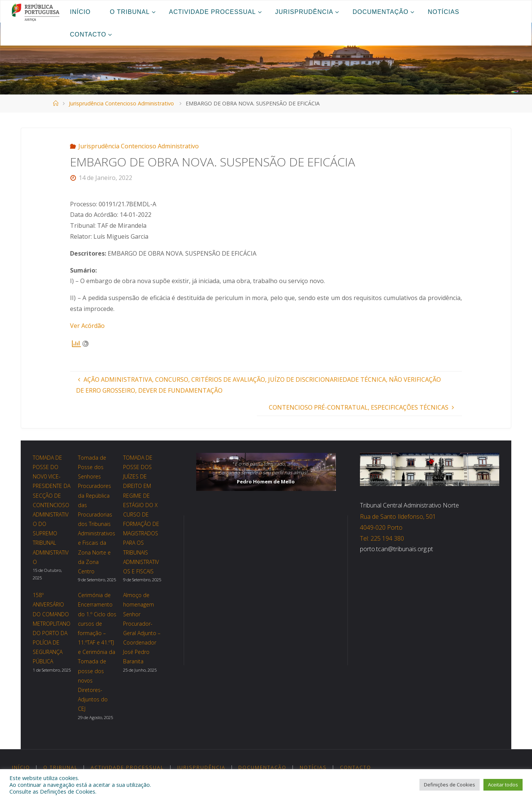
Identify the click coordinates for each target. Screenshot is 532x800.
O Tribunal (61, 767)
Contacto (356, 767)
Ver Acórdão (87, 326)
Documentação (262, 767)
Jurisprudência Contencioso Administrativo (121, 103)
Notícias (313, 767)
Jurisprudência (201, 767)
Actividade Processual (127, 767)
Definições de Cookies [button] (450, 785)
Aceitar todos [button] (503, 785)
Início (21, 767)
